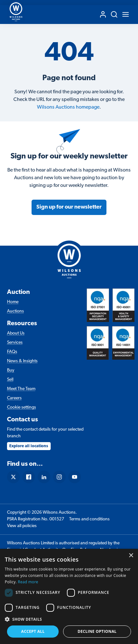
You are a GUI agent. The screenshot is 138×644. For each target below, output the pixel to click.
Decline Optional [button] (97, 631)
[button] (69, 619)
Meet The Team (21, 389)
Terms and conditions (89, 519)
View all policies (22, 526)
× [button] (131, 556)
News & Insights (22, 361)
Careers (14, 398)
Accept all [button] (33, 631)
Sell (10, 380)
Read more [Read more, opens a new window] (28, 582)
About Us (16, 333)
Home (13, 302)
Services (15, 343)
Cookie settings (22, 407)
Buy (11, 370)
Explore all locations (29, 446)
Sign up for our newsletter (69, 207)
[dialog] (69, 596)
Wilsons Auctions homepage (68, 107)
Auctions (15, 311)
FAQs (12, 352)
